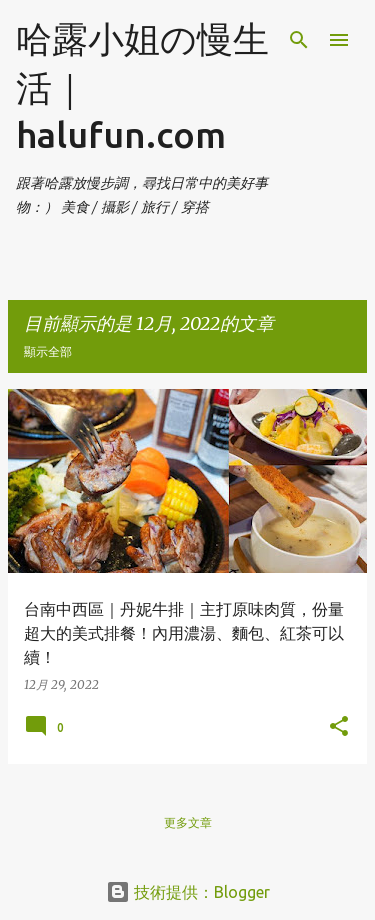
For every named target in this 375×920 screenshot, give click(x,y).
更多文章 (188, 822)
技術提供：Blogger (188, 892)
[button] (339, 727)
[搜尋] (299, 40)
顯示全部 (48, 351)
